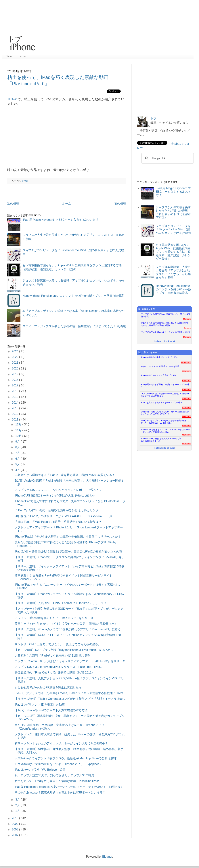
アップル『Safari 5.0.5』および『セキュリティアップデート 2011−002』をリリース (70, 661)
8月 (18, 447)
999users (186, 371)
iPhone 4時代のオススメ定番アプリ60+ (158, 375)
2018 (16, 380)
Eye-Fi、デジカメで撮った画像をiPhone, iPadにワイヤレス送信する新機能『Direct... (70, 693)
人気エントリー (148, 352)
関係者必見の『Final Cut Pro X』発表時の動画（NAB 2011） (54, 673)
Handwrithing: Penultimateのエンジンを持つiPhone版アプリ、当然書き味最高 (73, 296)
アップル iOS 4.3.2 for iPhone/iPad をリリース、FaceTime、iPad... (59, 667)
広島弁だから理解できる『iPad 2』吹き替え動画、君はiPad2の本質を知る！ (65, 475)
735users (186, 398)
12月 (19, 424)
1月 (18, 811)
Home (9, 56)
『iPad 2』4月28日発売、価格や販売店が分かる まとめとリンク (57, 510)
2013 (16, 408)
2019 (16, 374)
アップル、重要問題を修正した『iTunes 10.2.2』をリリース (54, 618)
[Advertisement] (95, 27)
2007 (16, 835)
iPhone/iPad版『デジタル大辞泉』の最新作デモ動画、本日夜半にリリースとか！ (68, 537)
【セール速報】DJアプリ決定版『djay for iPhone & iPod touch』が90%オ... (64, 650)
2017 (16, 385)
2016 (16, 391)
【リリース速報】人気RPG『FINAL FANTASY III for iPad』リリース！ (61, 603)
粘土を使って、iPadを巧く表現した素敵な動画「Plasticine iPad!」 (58, 781)
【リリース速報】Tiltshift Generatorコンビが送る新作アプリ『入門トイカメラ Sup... (70, 699)
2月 (18, 805)
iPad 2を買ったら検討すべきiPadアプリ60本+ (161, 402)
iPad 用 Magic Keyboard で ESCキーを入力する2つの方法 (60, 220)
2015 (16, 397)
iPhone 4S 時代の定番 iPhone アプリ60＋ (159, 357)
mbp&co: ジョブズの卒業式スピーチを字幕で (161, 366)
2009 (16, 824)
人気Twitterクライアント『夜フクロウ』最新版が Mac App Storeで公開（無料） (67, 758)
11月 (19, 430)
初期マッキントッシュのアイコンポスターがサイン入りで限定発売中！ (61, 743)
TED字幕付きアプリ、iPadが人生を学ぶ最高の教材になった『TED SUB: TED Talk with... (165, 422)
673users (186, 408)
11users (187, 319)
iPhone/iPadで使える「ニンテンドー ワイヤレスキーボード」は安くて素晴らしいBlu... (165, 431)
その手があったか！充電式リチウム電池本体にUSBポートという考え (60, 792)
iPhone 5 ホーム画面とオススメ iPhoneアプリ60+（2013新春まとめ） (161, 440)
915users (186, 380)
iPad (25, 181)
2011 (16, 420)
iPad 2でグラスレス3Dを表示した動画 (40, 705)
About (23, 56)
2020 (16, 368)
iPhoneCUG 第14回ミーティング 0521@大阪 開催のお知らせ (55, 496)
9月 (18, 442)
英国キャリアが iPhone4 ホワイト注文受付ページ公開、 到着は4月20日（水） (66, 624)
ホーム (67, 204)
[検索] (167, 158)
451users (186, 435)
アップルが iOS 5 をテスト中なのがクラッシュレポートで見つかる (59, 490)
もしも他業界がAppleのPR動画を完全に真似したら (48, 687)
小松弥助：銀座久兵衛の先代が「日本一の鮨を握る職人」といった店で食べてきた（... (165, 413)
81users (187, 337)
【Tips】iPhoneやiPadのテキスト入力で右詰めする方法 (51, 710)
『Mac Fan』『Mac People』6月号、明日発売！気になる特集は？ (58, 522)
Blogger (107, 857)
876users (186, 390)
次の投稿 (13, 204)
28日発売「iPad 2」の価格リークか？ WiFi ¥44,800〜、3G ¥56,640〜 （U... (65, 516)
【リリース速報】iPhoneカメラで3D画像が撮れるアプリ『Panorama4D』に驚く (68, 629)
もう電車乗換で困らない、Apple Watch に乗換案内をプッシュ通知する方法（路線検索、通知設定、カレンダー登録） (173, 252)
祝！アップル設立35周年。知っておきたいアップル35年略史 (54, 775)
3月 (18, 800)
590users (186, 417)
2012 (16, 414)
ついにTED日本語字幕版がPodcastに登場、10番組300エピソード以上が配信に (165, 395)
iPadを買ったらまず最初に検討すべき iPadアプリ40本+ (165, 386)
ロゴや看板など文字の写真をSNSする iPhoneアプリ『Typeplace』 (58, 764)
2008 (16, 829)
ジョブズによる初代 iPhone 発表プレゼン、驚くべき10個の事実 (166, 315)
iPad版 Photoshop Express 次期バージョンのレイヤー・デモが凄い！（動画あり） (69, 787)
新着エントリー (148, 309)
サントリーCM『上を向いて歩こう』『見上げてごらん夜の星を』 (58, 644)
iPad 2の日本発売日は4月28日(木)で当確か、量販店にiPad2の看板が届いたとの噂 (68, 551)
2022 (16, 357)
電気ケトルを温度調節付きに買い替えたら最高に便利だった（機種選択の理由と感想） (165, 324)
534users (186, 426)
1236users (186, 362)
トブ (153, 118)
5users (187, 328)
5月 (18, 464)
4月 (18, 470)
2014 (16, 403)
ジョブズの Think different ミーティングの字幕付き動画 (166, 332)
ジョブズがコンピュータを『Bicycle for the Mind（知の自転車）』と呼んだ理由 (173, 229)
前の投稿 (120, 204)
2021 (16, 363)
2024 (16, 351)
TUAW (12, 99)
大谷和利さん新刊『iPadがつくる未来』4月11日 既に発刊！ (54, 656)
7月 (18, 453)
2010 (16, 818)
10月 (19, 436)
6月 (18, 459)
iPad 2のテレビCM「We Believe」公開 (40, 770)
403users (186, 444)
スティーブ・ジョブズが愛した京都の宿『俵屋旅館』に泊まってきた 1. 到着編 (74, 326)
